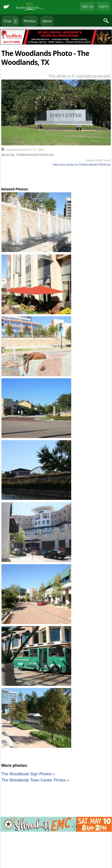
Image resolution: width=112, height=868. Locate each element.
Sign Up (88, 6)
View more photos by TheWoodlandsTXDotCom (82, 165)
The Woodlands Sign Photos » (28, 774)
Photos (30, 21)
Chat (10, 21)
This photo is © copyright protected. (79, 76)
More (47, 21)
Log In (104, 6)
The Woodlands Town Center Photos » (35, 780)
